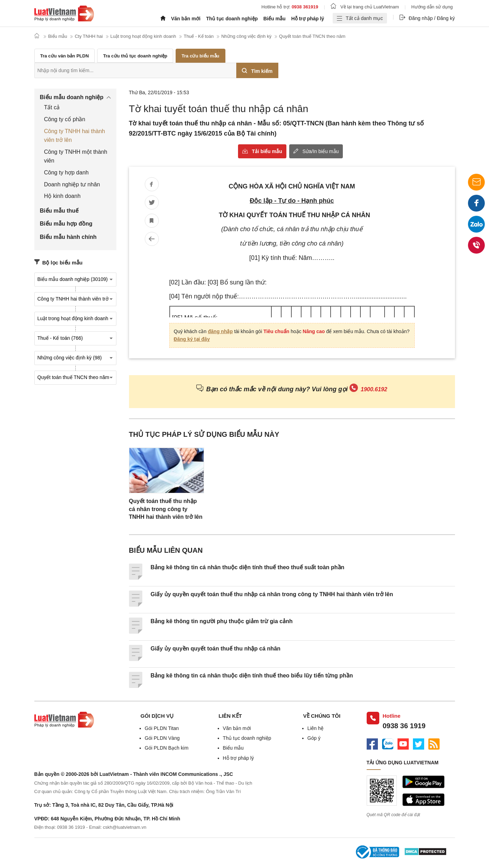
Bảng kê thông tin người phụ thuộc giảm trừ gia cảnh (222, 621)
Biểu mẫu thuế (59, 211)
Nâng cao (314, 331)
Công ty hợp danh (66, 173)
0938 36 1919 (404, 726)
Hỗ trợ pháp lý (308, 19)
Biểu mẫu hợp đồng (66, 224)
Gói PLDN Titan (162, 728)
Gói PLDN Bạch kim (167, 748)
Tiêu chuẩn (276, 331)
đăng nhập (220, 331)
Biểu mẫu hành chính (68, 237)
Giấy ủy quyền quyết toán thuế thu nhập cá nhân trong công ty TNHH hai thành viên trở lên (272, 594)
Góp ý (314, 738)
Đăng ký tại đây (192, 339)
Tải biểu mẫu (267, 151)
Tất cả (52, 107)
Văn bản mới (186, 19)
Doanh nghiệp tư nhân (72, 184)
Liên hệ (315, 728)
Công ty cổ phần (65, 119)
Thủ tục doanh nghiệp (232, 19)
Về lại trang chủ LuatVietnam (365, 7)
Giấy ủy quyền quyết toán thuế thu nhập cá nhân (216, 649)
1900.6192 (374, 389)
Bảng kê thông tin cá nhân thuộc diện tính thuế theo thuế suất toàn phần (248, 567)
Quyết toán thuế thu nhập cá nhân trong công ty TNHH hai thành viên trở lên (166, 509)
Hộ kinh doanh (62, 196)
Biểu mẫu (274, 19)
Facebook (476, 205)
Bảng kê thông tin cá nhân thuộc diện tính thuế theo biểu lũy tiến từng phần (252, 676)
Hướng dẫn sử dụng (432, 7)
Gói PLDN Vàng (162, 738)
